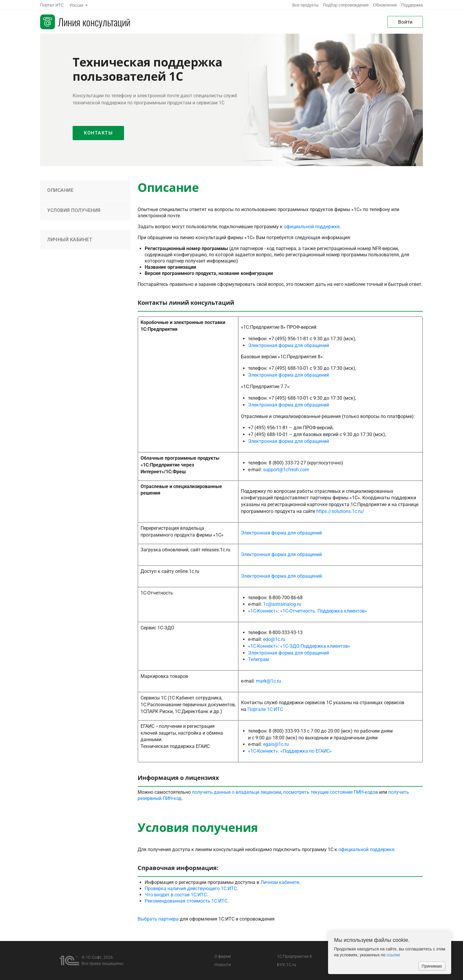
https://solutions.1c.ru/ (340, 511)
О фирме (223, 956)
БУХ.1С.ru (287, 965)
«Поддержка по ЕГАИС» (306, 751)
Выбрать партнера (158, 919)
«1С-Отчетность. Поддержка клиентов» (324, 611)
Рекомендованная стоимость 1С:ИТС (186, 901)
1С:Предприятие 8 (294, 956)
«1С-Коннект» (263, 611)
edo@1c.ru (274, 639)
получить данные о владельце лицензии (237, 792)
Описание (60, 190)
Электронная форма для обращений (288, 345)
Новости (223, 965)
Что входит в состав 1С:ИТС (176, 895)
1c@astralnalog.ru (282, 604)
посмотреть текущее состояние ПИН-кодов (331, 792)
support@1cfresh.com (286, 470)
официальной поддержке (312, 227)
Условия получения (74, 210)
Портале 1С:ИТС (265, 709)
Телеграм (259, 659)
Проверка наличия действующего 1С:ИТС (191, 889)
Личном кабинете (280, 882)
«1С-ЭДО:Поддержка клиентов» (315, 646)
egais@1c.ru (276, 744)
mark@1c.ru (269, 681)
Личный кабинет (70, 240)
